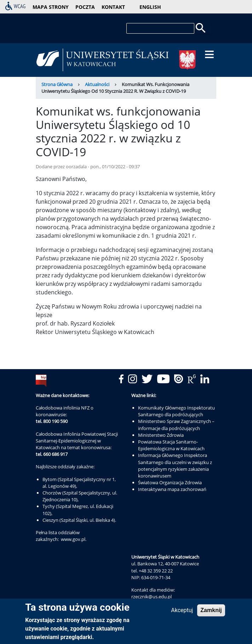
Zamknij (211, 610)
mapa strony (51, 7)
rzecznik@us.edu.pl (151, 597)
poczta (85, 7)
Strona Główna (57, 84)
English (150, 7)
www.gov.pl (73, 539)
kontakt (113, 7)
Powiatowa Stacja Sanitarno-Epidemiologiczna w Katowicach (171, 445)
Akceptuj (182, 610)
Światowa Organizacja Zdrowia (170, 482)
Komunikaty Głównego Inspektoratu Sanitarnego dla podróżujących (176, 411)
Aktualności (97, 84)
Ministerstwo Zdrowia (161, 435)
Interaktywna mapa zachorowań (172, 489)
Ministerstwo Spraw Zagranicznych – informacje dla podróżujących (176, 425)
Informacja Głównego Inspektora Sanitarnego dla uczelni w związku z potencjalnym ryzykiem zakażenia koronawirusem (175, 465)
